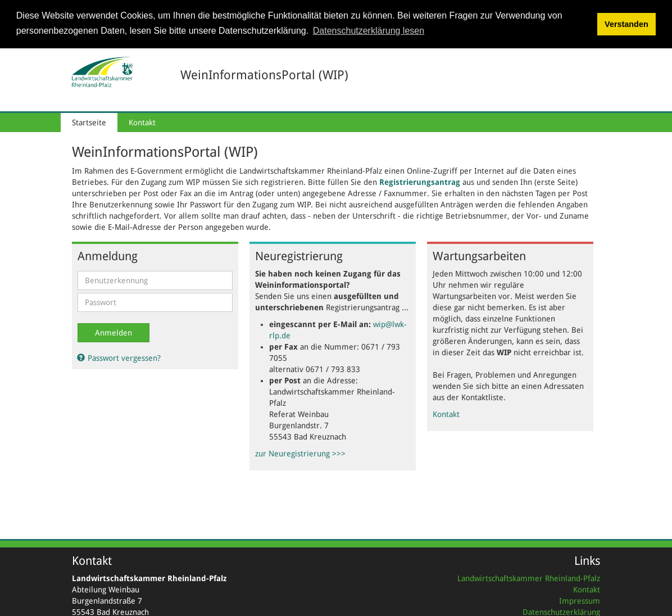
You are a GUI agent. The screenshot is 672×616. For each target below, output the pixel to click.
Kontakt (142, 121)
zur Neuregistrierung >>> (300, 452)
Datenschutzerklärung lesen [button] (369, 31)
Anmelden (113, 332)
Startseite (89, 121)
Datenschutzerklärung (561, 612)
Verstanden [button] (626, 24)
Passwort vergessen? (119, 357)
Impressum (580, 600)
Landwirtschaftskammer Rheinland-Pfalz (529, 578)
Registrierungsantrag (420, 181)
